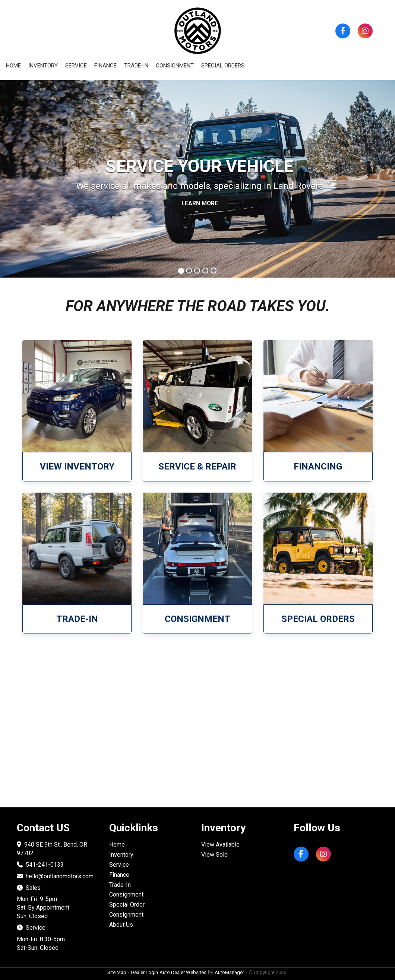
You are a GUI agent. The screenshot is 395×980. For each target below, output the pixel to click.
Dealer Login (144, 972)
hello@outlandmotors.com (55, 876)
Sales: (29, 888)
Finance (105, 66)
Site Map (117, 972)
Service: (32, 928)
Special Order (127, 905)
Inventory (43, 66)
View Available (220, 845)
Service (76, 66)
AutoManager (229, 972)
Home (13, 66)
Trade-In (120, 885)
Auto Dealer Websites (183, 972)
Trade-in (136, 66)
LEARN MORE (200, 203)
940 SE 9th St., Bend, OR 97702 (52, 849)
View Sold (214, 855)
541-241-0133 (40, 865)
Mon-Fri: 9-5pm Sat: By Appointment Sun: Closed (43, 908)
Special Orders (223, 66)
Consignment (175, 66)
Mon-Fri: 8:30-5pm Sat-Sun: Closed (41, 943)
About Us (121, 925)
